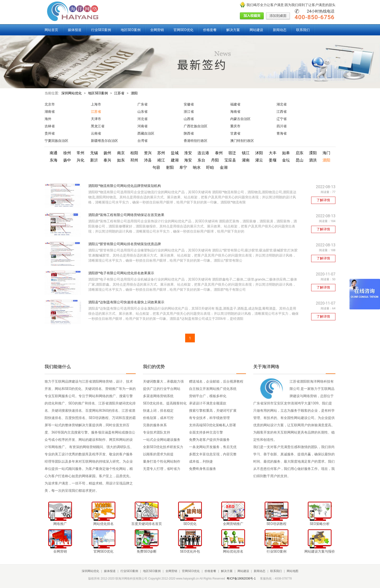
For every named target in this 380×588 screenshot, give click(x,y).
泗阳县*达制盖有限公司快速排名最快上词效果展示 (126, 302)
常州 (80, 153)
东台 (201, 160)
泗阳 (134, 93)
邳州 (134, 160)
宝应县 (230, 160)
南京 (121, 153)
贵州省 (50, 133)
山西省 (189, 119)
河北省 (142, 119)
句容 (156, 167)
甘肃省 (235, 133)
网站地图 (293, 571)
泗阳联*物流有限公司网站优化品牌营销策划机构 (125, 186)
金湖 (224, 167)
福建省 (235, 104)
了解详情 (323, 200)
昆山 (300, 160)
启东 (300, 153)
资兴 (148, 153)
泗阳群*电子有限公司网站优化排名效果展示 (121, 273)
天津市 (96, 119)
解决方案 (233, 30)
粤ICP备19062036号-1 (241, 579)
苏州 (161, 153)
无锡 (94, 153)
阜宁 (183, 167)
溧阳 (313, 153)
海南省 (235, 112)
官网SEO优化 (183, 30)
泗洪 (313, 160)
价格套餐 (210, 30)
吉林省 (50, 126)
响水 (197, 167)
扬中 (67, 160)
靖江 (161, 160)
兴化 (80, 160)
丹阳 (215, 160)
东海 (54, 160)
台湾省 (142, 141)
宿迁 (232, 153)
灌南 (246, 160)
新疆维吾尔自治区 (104, 141)
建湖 (175, 160)
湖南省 (50, 112)
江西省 (282, 112)
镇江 (246, 153)
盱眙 (210, 167)
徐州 (67, 153)
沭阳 (259, 153)
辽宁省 (282, 119)
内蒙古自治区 (240, 119)
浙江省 (189, 112)
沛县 (148, 160)
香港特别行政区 (196, 141)
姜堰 (273, 160)
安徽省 (189, 104)
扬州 (107, 153)
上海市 (96, 104)
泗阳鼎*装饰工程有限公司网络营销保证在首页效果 (126, 215)
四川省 (282, 126)
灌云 (259, 160)
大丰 (273, 153)
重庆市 (235, 126)
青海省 (282, 133)
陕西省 (189, 133)
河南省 (142, 126)
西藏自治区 (146, 133)
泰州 (219, 153)
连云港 (203, 153)
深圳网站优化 (71, 93)
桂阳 (134, 153)
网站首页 (51, 30)
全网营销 (157, 30)
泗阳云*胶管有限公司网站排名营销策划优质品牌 (125, 244)
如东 (121, 160)
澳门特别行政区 (242, 141)
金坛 (286, 160)
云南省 (96, 133)
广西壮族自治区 (196, 126)
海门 (326, 153)
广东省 (142, 104)
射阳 (170, 167)
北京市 (50, 104)
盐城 (175, 153)
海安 (188, 160)
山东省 (142, 112)
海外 (48, 119)
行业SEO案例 (101, 30)
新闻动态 (280, 30)
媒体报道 (75, 30)
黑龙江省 (98, 126)
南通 (54, 153)
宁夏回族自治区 (56, 141)
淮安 (188, 153)
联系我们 (303, 30)
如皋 (286, 153)
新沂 (94, 160)
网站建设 (256, 30)
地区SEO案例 (131, 30)
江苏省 (119, 93)
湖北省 (282, 104)
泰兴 (107, 160)
